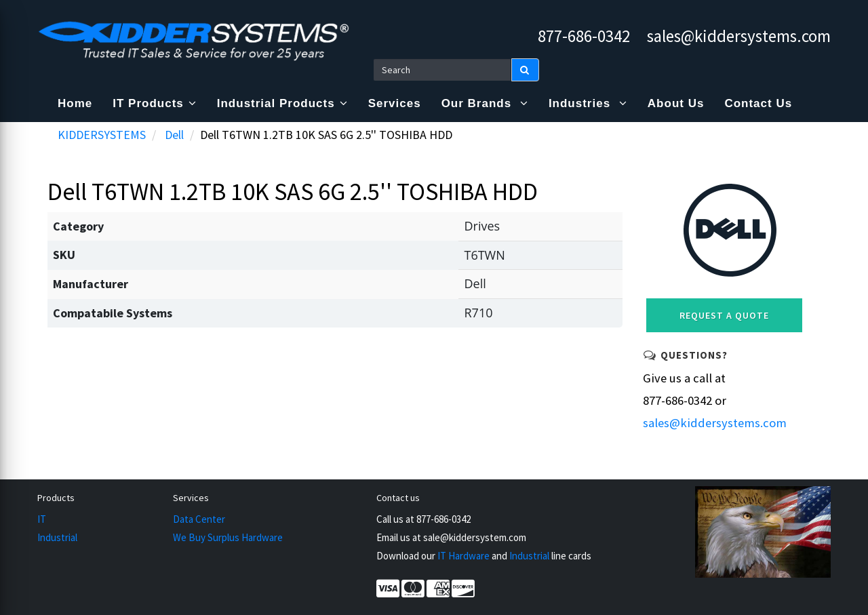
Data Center (199, 519)
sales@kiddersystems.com (739, 36)
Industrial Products (282, 103)
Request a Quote (724, 315)
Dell (174, 135)
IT (42, 519)
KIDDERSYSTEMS (102, 135)
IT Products (155, 103)
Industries (588, 103)
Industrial (57, 537)
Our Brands (485, 103)
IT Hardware (463, 556)
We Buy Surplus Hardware (228, 537)
